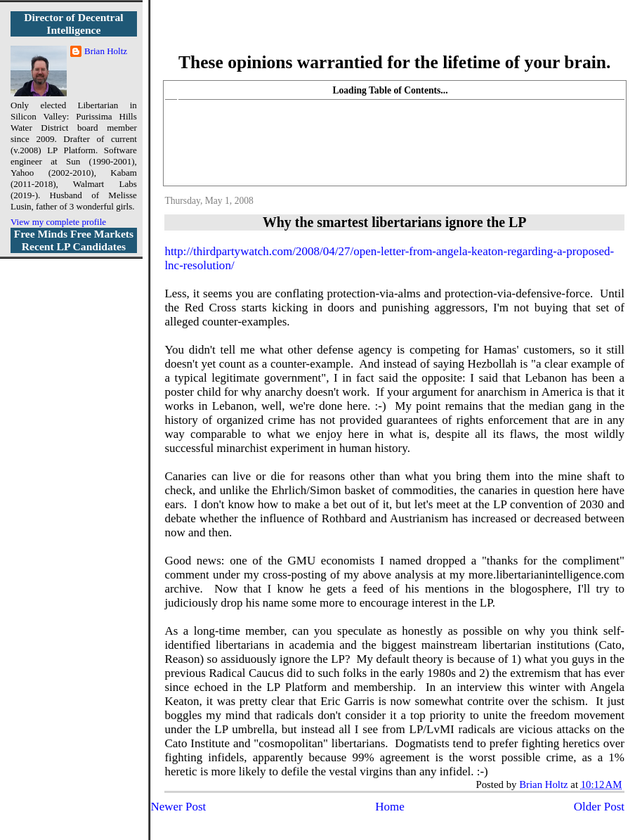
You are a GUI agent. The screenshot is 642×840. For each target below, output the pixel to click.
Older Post (599, 807)
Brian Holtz (106, 51)
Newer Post (178, 807)
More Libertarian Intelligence (394, 35)
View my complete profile (58, 222)
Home (390, 807)
